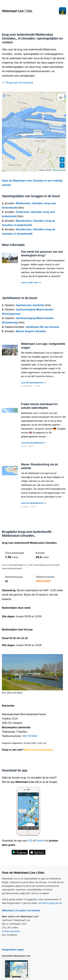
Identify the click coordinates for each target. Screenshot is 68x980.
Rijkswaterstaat (59, 170)
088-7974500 (30, 736)
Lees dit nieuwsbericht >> (33, 383)
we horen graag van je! (50, 903)
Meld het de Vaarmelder (38, 750)
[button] (61, 97)
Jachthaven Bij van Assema (42, 327)
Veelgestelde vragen (13, 950)
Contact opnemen (11, 931)
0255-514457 (43, 581)
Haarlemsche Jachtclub (30, 305)
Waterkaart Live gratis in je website (21, 910)
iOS (30, 841)
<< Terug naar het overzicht (17, 83)
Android (40, 841)
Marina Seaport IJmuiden (31, 331)
